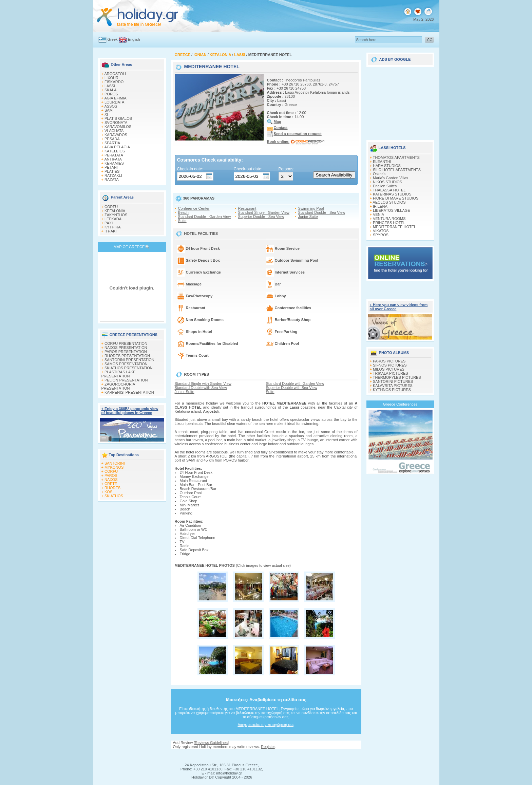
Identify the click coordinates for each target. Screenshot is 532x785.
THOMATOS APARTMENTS (396, 157)
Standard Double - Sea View (322, 212)
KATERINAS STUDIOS (392, 194)
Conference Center (194, 208)
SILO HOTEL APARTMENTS (397, 170)
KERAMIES (114, 163)
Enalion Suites (385, 186)
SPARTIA (112, 143)
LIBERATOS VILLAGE (392, 210)
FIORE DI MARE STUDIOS (396, 198)
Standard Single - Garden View (264, 212)
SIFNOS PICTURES (390, 365)
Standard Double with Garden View (295, 384)
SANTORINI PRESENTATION (129, 360)
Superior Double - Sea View (261, 217)
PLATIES (112, 171)
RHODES (112, 488)
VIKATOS (381, 231)
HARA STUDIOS (387, 166)
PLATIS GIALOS (118, 118)
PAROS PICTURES (389, 361)
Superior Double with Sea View (292, 388)
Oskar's (379, 174)
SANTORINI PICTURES (393, 381)
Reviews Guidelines (211, 743)
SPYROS (381, 235)
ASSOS (111, 106)
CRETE (111, 484)
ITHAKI (110, 231)
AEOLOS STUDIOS (389, 202)
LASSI (110, 86)
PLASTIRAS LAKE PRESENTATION (119, 374)
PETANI (111, 167)
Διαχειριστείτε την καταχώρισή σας (266, 725)
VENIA (378, 214)
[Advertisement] (400, 101)
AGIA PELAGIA (117, 147)
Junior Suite (308, 217)
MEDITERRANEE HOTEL (394, 227)
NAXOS (111, 480)
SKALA (110, 90)
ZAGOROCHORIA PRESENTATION (118, 386)
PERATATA (114, 155)
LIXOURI (112, 78)
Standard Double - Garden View (205, 217)
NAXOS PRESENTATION (126, 348)
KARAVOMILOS (118, 127)
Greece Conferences (400, 404)
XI (106, 114)
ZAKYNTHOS (116, 215)
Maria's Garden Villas (391, 178)
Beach (183, 212)
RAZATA (112, 180)
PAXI (109, 223)
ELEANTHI (382, 162)
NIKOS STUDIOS (387, 182)
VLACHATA (114, 131)
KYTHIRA (113, 227)
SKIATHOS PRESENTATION (129, 368)
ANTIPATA (113, 159)
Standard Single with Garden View (203, 384)
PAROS (111, 475)
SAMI (109, 110)
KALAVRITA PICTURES (393, 386)
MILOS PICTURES (389, 369)
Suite (182, 221)
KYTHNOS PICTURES (392, 390)
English (134, 39)
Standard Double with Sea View (201, 388)
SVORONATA (116, 123)
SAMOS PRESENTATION (126, 364)
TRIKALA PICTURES (391, 373)
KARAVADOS (116, 135)
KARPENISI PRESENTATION (129, 392)
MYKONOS (114, 467)
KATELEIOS (115, 151)
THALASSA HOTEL (389, 190)
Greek (113, 39)
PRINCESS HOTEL (389, 223)
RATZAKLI (113, 175)
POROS (111, 94)
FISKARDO (114, 82)
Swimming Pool (311, 208)
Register (268, 747)
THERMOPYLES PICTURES (397, 377)
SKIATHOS (114, 496)
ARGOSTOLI (115, 74)
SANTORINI (115, 463)
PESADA (112, 139)
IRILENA (380, 206)
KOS (108, 492)
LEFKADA (113, 219)
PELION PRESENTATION (126, 380)
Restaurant (247, 208)
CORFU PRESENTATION (126, 343)
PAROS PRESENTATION (126, 352)
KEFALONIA (115, 211)
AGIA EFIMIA (115, 98)
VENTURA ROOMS (389, 219)
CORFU (111, 207)
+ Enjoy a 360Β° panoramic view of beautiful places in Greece (130, 411)
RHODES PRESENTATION (127, 356)
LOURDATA (114, 102)
